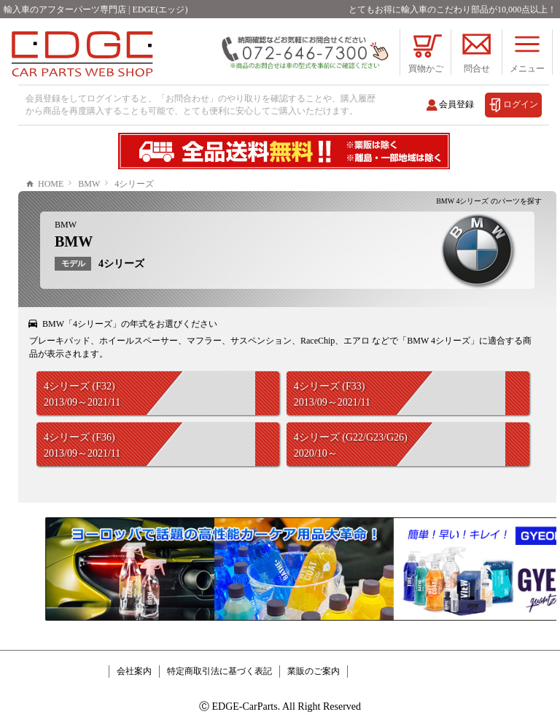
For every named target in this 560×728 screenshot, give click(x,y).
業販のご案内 (314, 671)
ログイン (521, 104)
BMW (66, 225)
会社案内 (134, 671)
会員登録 (456, 104)
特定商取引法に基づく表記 (219, 671)
